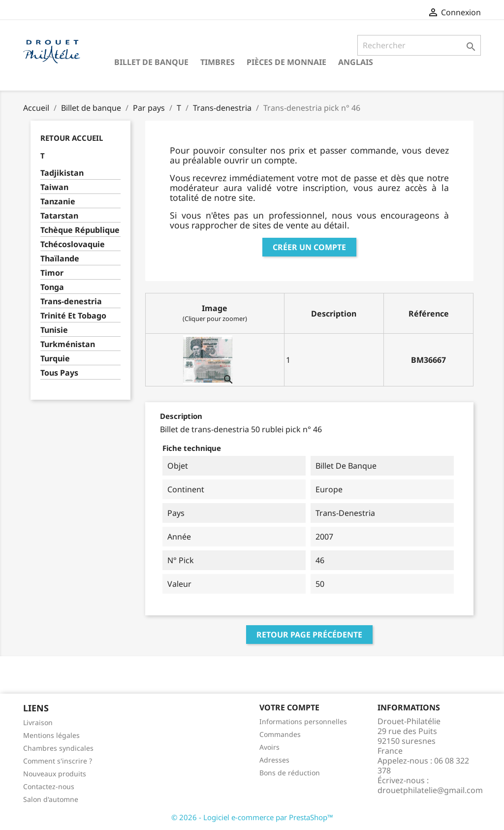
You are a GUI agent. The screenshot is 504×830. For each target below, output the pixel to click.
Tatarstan (59, 216)
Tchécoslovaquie (73, 244)
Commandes (280, 734)
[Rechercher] (419, 45)
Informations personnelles (303, 721)
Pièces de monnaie (286, 62)
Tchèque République (80, 230)
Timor (52, 273)
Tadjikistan (62, 173)
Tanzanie (58, 202)
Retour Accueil (72, 138)
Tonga (52, 287)
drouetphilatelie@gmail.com (430, 790)
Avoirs (269, 747)
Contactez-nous (49, 786)
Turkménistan (68, 344)
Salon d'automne (51, 799)
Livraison (38, 722)
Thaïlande (60, 259)
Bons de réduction (290, 773)
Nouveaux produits (55, 774)
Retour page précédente (309, 635)
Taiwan (54, 187)
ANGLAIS (356, 62)
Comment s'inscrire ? (58, 761)
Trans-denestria (71, 302)
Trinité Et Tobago (73, 316)
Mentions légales (51, 735)
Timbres (218, 62)
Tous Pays (59, 373)
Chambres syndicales (58, 748)
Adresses (274, 760)
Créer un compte (309, 247)
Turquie (55, 359)
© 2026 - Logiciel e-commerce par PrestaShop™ (252, 817)
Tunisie (54, 330)
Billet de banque (151, 62)
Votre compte (289, 707)
